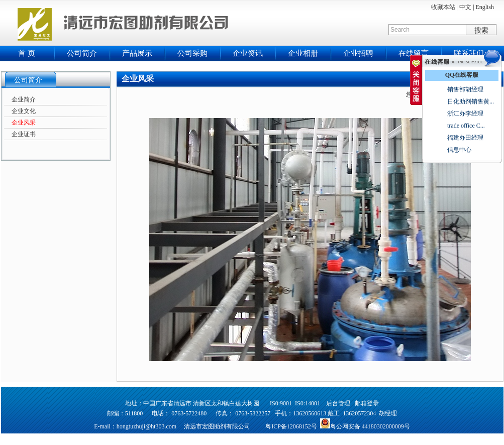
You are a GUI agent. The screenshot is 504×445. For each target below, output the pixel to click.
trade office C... (466, 126)
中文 (465, 7)
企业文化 (24, 111)
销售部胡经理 (465, 89)
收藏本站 (443, 7)
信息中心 (459, 150)
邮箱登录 (367, 403)
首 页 (27, 53)
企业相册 (303, 53)
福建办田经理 (465, 138)
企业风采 (24, 123)
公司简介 (82, 53)
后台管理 (338, 403)
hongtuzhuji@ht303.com (146, 426)
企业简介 (24, 99)
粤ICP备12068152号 (291, 426)
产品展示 (137, 53)
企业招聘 (358, 53)
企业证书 (24, 134)
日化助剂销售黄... (471, 101)
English (485, 7)
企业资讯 (248, 53)
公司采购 (192, 53)
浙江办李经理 (465, 114)
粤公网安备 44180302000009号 (370, 426)
